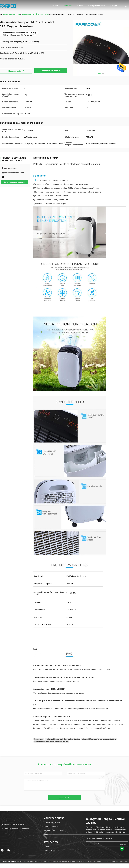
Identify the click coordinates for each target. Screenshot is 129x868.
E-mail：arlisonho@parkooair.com (16, 829)
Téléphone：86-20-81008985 (14, 825)
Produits (68, 6)
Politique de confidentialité (11, 861)
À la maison (7, 14)
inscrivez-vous (122, 844)
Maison (55, 6)
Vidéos (80, 6)
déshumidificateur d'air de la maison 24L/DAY (51, 742)
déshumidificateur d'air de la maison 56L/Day (63, 739)
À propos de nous (97, 6)
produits (17, 14)
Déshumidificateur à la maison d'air (35, 14)
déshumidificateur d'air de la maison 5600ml (99, 739)
